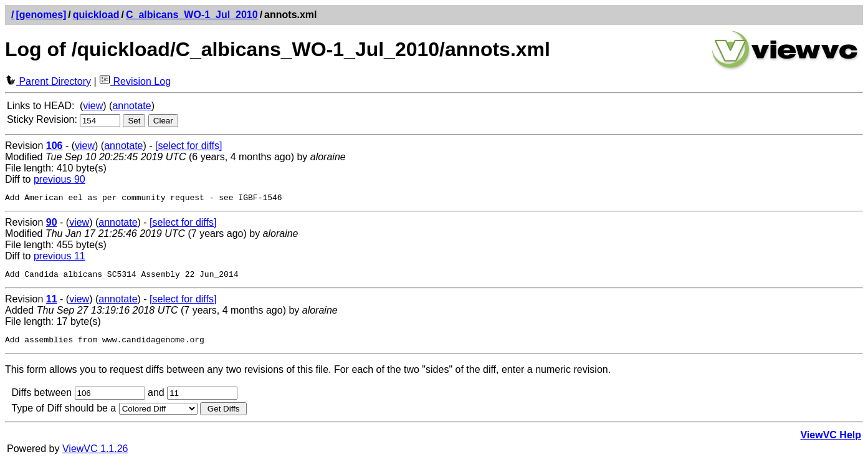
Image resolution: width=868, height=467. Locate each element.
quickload (96, 15)
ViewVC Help (831, 441)
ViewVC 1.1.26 (95, 454)
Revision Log (135, 81)
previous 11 (60, 258)
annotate (131, 106)
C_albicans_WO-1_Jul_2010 (192, 15)
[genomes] (41, 15)
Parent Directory (48, 81)
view (93, 106)
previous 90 (60, 179)
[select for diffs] (188, 146)
